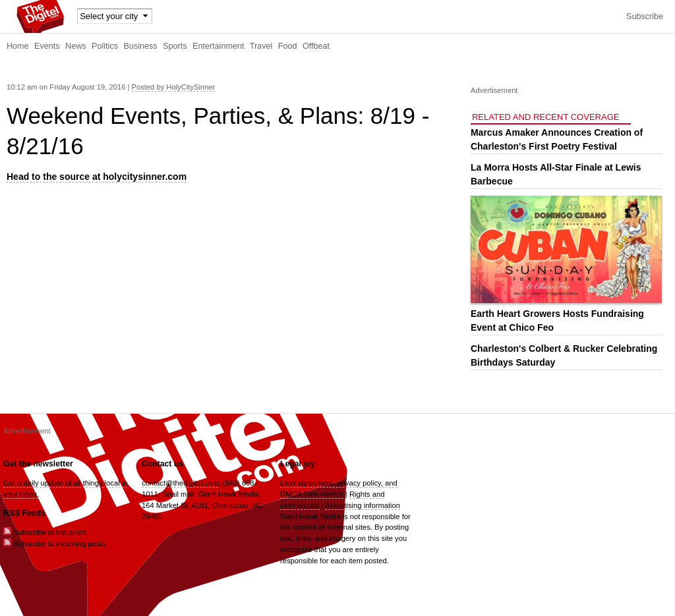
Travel (261, 46)
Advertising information (363, 505)
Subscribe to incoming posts (54, 544)
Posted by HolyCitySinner (174, 87)
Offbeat (316, 46)
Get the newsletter (38, 464)
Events (47, 46)
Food (288, 46)
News (76, 46)
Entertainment (218, 46)
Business (141, 46)
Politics (105, 46)
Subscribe (645, 16)
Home (18, 46)
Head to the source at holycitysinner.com (97, 177)
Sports (175, 46)
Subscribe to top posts (45, 532)
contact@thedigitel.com (180, 483)
